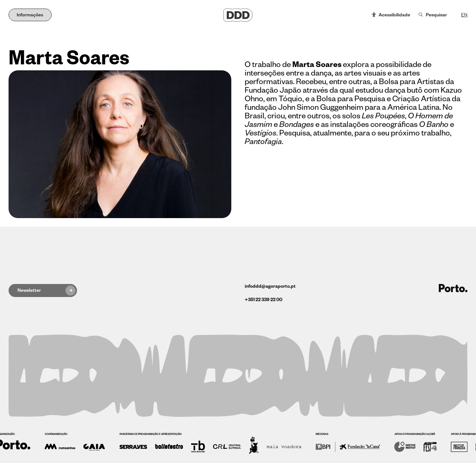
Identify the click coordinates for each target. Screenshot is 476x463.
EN (464, 15)
